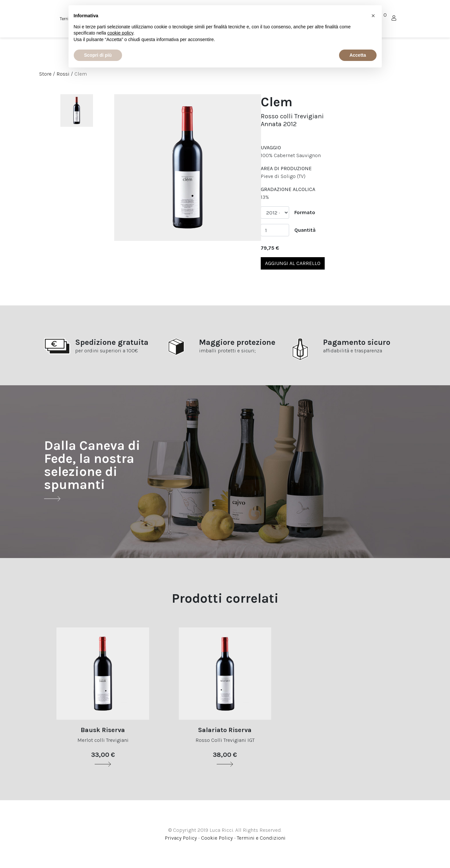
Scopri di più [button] (98, 55)
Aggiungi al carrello (293, 263)
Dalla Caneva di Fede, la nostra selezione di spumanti (92, 470)
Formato (305, 212)
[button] (373, 16)
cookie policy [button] (120, 33)
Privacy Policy (181, 838)
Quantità (305, 230)
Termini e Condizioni (261, 838)
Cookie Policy (217, 838)
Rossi (63, 74)
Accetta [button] (358, 55)
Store (45, 74)
